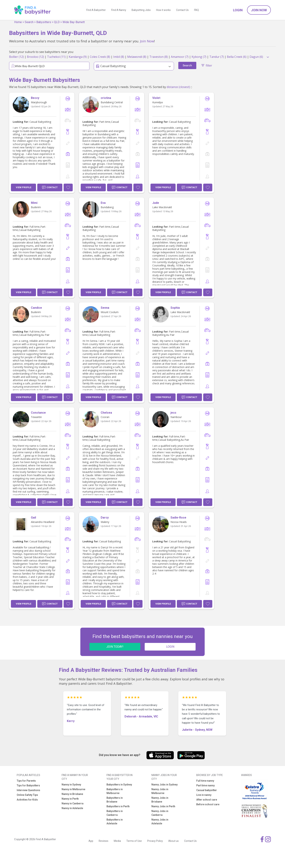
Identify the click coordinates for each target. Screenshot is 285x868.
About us (173, 841)
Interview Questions (28, 790)
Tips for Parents (26, 781)
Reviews (104, 841)
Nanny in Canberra (73, 803)
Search (29, 22)
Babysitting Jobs (141, 10)
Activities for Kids (27, 800)
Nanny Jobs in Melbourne (160, 791)
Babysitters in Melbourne (115, 791)
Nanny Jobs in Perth (163, 806)
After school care (207, 800)
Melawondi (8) (137, 57)
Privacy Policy (155, 841)
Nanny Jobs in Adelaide (160, 822)
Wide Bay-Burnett (74, 22)
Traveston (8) (159, 57)
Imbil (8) (119, 57)
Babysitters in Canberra (115, 813)
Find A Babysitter (96, 10)
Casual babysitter (207, 790)
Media (117, 841)
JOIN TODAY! (115, 647)
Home (18, 22)
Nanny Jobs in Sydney (164, 785)
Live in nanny (204, 795)
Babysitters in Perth (118, 806)
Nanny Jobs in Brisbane (160, 800)
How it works (163, 10)
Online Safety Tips (27, 795)
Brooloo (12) (35, 57)
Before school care (208, 804)
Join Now (259, 10)
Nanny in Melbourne (73, 789)
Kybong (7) (199, 57)
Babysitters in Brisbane (115, 800)
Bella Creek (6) (237, 57)
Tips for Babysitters (28, 785)
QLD (57, 22)
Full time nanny (205, 781)
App (91, 841)
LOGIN (170, 647)
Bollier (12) (16, 57)
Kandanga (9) (78, 57)
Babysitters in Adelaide (115, 822)
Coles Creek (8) (100, 57)
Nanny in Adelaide (72, 808)
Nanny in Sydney (71, 785)
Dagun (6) (256, 57)
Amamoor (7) (180, 57)
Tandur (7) (217, 57)
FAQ (196, 10)
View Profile (24, 187)
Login (238, 10)
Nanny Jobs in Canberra (160, 813)
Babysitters (44, 22)
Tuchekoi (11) (56, 57)
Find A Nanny (119, 10)
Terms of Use (134, 841)
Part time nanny (205, 785)
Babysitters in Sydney (119, 785)
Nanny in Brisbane (72, 794)
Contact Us (182, 10)
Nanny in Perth (70, 799)
